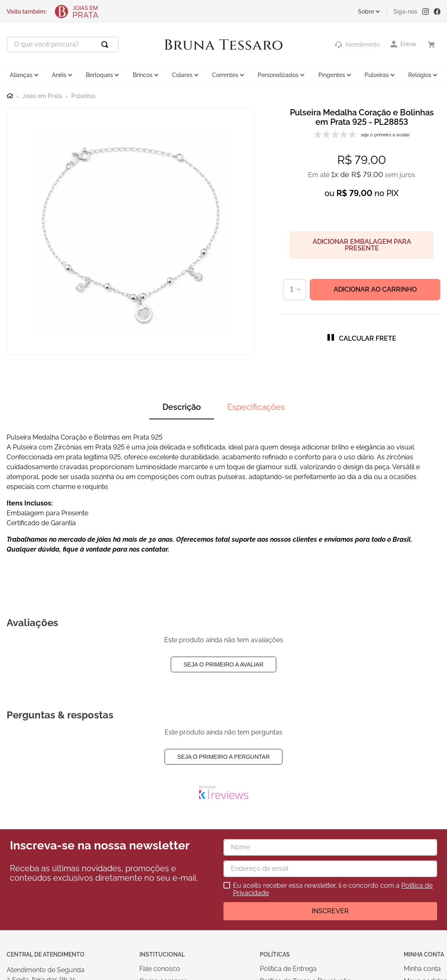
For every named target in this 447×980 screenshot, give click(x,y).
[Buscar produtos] (106, 44)
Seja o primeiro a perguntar (224, 757)
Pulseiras (84, 96)
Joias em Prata (42, 96)
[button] (362, 338)
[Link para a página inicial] (10, 96)
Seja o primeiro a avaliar (223, 664)
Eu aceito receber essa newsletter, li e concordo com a (333, 889)
